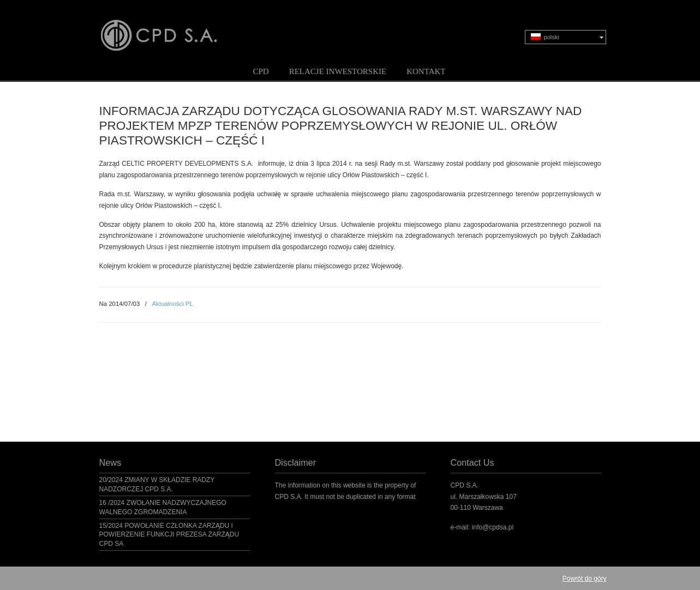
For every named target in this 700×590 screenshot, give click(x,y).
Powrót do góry (585, 579)
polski (545, 37)
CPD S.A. (172, 28)
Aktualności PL (172, 304)
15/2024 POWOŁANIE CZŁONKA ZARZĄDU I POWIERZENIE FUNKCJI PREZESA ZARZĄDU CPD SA (169, 535)
